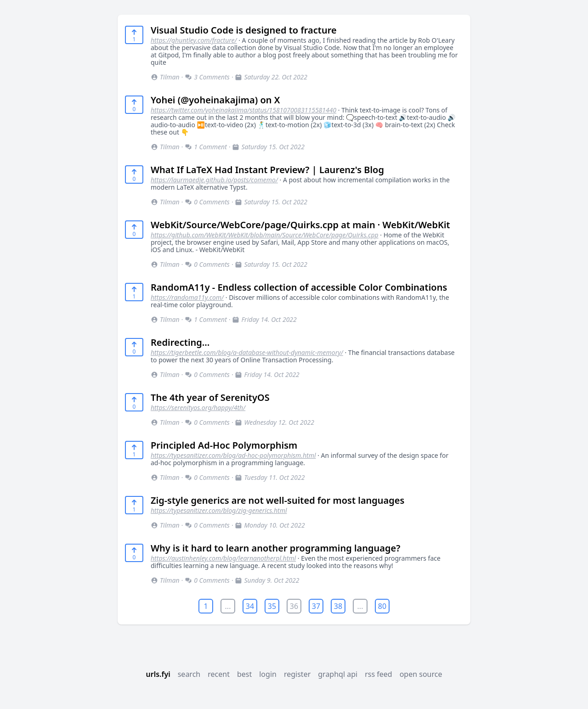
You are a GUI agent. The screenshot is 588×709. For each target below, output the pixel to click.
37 (316, 606)
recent (219, 674)
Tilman (165, 77)
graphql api (338, 674)
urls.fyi (158, 674)
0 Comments (207, 202)
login (268, 674)
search (189, 674)
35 (272, 606)
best (244, 674)
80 (382, 606)
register (297, 674)
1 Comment (206, 147)
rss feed (379, 674)
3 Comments (207, 77)
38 (338, 606)
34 (250, 606)
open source (421, 674)
